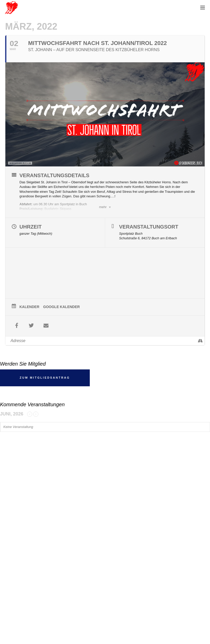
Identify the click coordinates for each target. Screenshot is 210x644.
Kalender (29, 307)
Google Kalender (62, 307)
